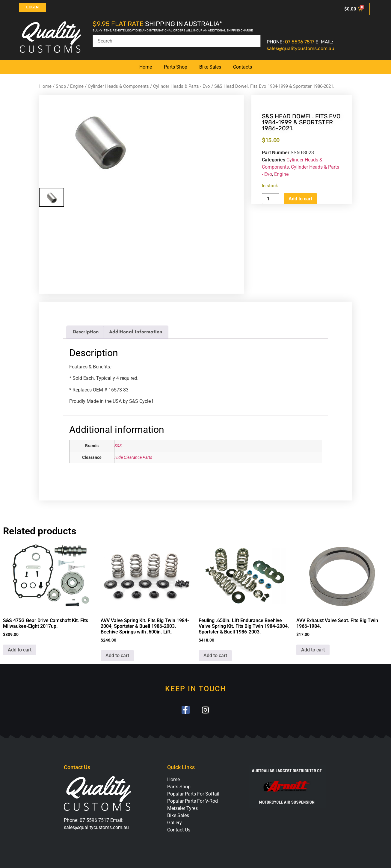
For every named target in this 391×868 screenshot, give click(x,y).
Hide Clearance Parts (133, 458)
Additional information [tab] (136, 332)
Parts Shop (176, 67)
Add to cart (300, 199)
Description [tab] (86, 332)
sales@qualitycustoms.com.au (301, 48)
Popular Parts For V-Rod (193, 801)
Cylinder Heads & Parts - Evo (182, 86)
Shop (61, 86)
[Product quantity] (271, 199)
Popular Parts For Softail (193, 794)
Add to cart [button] (20, 650)
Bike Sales (210, 67)
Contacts (243, 67)
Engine (77, 86)
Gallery (175, 823)
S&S (118, 446)
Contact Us (179, 830)
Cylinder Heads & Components (118, 86)
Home (146, 67)
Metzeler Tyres (182, 809)
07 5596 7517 (300, 42)
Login (33, 7)
